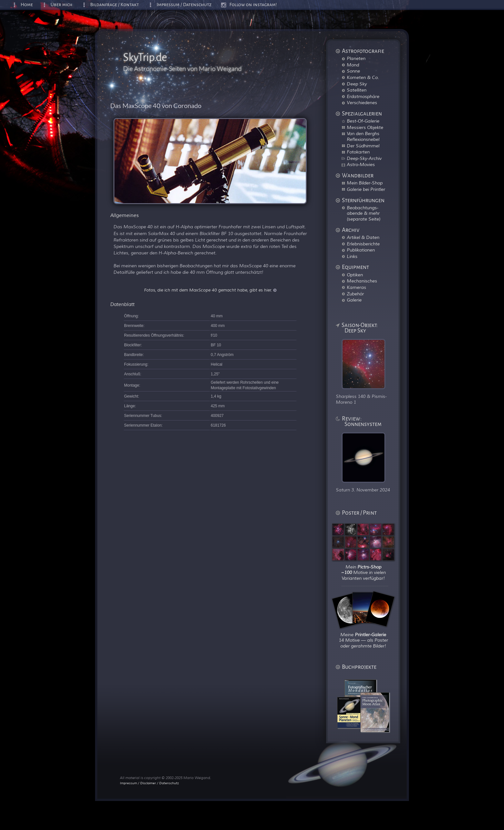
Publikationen (361, 250)
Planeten (356, 58)
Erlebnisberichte (363, 244)
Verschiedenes (362, 103)
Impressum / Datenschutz (184, 5)
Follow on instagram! (253, 5)
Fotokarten (358, 152)
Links (352, 256)
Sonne (353, 71)
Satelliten (357, 90)
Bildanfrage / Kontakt (115, 5)
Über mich (62, 5)
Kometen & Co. (363, 77)
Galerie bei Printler (366, 189)
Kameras (356, 287)
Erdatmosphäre (363, 96)
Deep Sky (357, 84)
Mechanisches (362, 281)
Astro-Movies (361, 164)
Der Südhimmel (363, 146)
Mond (353, 65)
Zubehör (355, 294)
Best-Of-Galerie (363, 121)
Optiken (355, 275)
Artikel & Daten (363, 237)
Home (27, 5)
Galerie (354, 300)
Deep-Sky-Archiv (364, 158)
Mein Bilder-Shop (365, 183)
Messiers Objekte (365, 127)
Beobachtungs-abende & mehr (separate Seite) (363, 213)
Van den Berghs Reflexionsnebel (363, 136)
